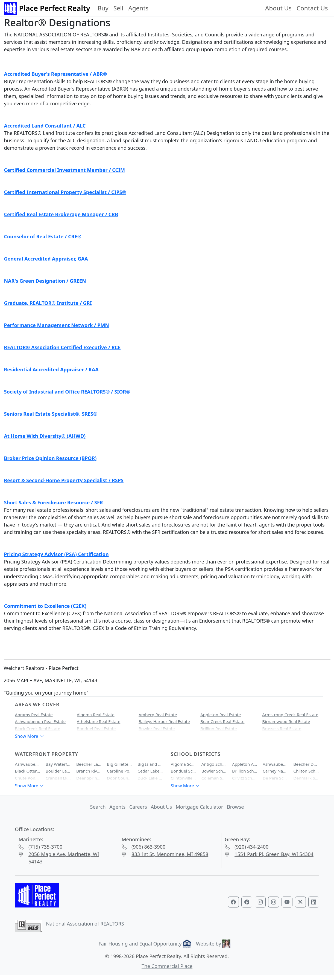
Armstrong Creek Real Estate (290, 715)
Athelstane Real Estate (99, 721)
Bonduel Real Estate (96, 729)
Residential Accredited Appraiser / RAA (51, 369)
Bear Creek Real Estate (222, 721)
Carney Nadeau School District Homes (276, 771)
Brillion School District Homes (245, 771)
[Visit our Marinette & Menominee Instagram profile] (274, 902)
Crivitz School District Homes (245, 778)
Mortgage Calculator (200, 807)
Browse (235, 807)
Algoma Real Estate (96, 715)
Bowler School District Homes (214, 771)
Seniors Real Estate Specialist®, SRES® (51, 414)
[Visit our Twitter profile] (300, 902)
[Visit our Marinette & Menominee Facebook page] (247, 902)
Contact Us (312, 8)
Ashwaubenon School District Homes (276, 764)
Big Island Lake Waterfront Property (150, 764)
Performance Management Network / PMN (57, 325)
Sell (118, 8)
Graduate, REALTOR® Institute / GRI (48, 303)
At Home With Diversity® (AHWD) (45, 436)
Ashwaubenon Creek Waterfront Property (28, 764)
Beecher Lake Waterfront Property (89, 764)
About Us (278, 8)
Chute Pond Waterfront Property (28, 778)
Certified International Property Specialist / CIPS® (65, 192)
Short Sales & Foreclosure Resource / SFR (54, 502)
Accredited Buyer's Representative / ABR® (56, 74)
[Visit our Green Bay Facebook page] (233, 902)
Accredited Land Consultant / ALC (45, 126)
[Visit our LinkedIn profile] (314, 902)
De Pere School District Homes (276, 778)
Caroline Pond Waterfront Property (120, 771)
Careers (138, 807)
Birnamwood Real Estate (286, 721)
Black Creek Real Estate (38, 729)
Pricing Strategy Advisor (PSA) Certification (56, 554)
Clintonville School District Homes (184, 778)
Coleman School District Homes (214, 778)
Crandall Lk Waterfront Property (58, 778)
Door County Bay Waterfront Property (120, 778)
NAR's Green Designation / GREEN (45, 281)
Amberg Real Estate (158, 715)
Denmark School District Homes (306, 778)
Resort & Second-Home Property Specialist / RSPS (64, 480)
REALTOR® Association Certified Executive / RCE (62, 347)
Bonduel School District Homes (184, 771)
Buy (103, 8)
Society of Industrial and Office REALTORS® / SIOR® (67, 392)
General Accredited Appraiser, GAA (46, 259)
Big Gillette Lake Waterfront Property (120, 764)
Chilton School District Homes (306, 771)
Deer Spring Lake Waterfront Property (89, 778)
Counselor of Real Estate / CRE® (43, 236)
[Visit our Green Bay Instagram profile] (260, 902)
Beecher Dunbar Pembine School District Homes (306, 764)
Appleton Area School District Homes (245, 764)
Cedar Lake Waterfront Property (150, 771)
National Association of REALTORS (85, 924)
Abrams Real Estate (34, 715)
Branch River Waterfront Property (89, 771)
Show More (30, 736)
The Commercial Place (167, 966)
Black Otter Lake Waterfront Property (28, 771)
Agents (138, 8)
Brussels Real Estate (282, 729)
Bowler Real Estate (157, 729)
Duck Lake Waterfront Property (150, 778)
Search (98, 807)
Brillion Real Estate (219, 729)
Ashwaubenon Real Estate (40, 721)
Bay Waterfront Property (58, 764)
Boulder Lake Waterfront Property (58, 771)
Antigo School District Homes (214, 764)
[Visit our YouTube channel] (287, 902)
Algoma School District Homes (184, 764)
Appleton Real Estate (221, 715)
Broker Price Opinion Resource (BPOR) (50, 458)
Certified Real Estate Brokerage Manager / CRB (61, 214)
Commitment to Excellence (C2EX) (45, 606)
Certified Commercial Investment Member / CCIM (65, 170)
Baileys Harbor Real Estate (164, 721)
